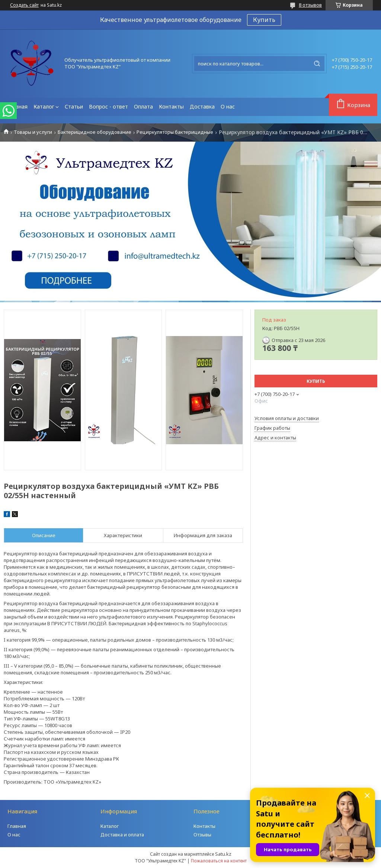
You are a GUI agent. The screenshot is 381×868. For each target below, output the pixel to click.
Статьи (74, 107)
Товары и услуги (33, 132)
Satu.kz (223, 854)
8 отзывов (310, 5)
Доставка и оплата (122, 835)
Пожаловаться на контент (219, 861)
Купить (264, 20)
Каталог (44, 107)
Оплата (143, 107)
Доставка (202, 107)
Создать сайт (24, 5)
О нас (228, 107)
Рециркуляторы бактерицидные (175, 132)
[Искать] (317, 64)
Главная (17, 107)
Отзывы (202, 835)
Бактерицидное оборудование (95, 132)
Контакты (171, 107)
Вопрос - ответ (108, 107)
